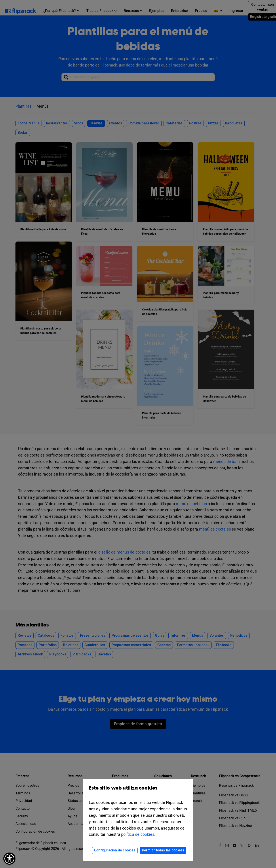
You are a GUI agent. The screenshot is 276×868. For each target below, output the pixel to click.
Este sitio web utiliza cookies (138, 791)
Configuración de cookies (115, 850)
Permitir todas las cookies (163, 850)
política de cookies (138, 834)
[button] (9, 859)
